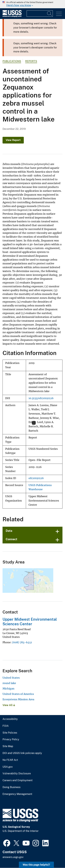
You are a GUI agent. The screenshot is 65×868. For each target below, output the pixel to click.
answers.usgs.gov (13, 857)
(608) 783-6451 (22, 642)
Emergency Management (17, 794)
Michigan (8, 689)
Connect (11, 539)
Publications (12, 61)
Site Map (8, 746)
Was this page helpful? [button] (36, 865)
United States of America (18, 694)
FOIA (6, 726)
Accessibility (10, 719)
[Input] (40, 14)
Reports (31, 61)
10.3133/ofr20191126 (41, 398)
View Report (13, 140)
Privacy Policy (11, 739)
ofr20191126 (36, 478)
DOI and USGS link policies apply (22, 753)
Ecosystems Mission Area (18, 699)
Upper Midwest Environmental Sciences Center (30, 622)
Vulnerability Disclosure (17, 774)
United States (11, 678)
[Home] (12, 16)
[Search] (50, 14)
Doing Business (11, 787)
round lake (9, 683)
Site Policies (10, 733)
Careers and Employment (18, 780)
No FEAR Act (10, 760)
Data (9, 531)
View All (9, 705)
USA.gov (8, 767)
